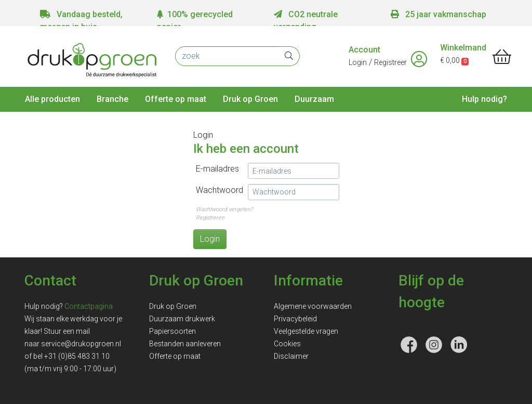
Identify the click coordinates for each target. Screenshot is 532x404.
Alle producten (52, 99)
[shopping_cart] (502, 57)
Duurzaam (314, 99)
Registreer (390, 62)
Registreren (210, 218)
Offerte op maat (176, 99)
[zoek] (227, 56)
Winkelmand (463, 48)
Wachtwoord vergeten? (224, 209)
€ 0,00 (454, 60)
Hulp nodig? (484, 99)
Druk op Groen (250, 99)
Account (364, 50)
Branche (112, 99)
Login (358, 62)
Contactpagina (89, 306)
